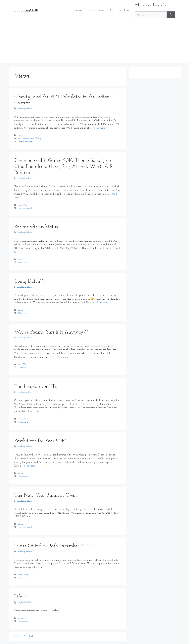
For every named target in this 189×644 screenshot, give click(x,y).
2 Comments (23, 477)
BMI (19, 139)
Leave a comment (25, 142)
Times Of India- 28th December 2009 (53, 546)
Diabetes (26, 139)
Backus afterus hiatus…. (38, 227)
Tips (112, 11)
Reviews (78, 11)
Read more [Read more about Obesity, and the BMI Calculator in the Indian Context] (99, 128)
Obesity (38, 139)
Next (32, 636)
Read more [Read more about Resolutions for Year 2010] (30, 466)
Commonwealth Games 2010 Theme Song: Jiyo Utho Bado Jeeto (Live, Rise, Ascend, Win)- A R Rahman (64, 167)
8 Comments (23, 313)
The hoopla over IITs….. (38, 387)
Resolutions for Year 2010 (40, 441)
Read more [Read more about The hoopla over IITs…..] (34, 411)
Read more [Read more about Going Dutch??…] (103, 303)
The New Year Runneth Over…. (47, 495)
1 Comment (22, 368)
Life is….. (23, 597)
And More (124, 11)
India (32, 139)
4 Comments (23, 263)
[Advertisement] (95, 43)
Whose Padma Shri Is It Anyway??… (52, 332)
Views (101, 11)
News (90, 11)
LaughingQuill (26, 11)
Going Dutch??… (31, 281)
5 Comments (23, 422)
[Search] (171, 15)
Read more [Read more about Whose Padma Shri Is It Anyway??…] (63, 357)
